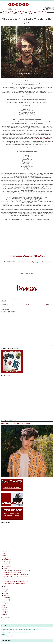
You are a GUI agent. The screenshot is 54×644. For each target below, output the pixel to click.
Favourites (6, 14)
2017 (4, 603)
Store (22, 14)
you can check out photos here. (43, 139)
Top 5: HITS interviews (9, 579)
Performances (41, 11)
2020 (4, 554)
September (7, 566)
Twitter (25, 262)
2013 (4, 612)
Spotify (36, 262)
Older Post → (49, 304)
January (6, 600)
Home (5, 11)
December (7, 560)
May (5, 591)
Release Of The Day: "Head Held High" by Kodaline (16, 575)
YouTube (41, 262)
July (5, 587)
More (15, 14)
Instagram (47, 262)
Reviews (31, 11)
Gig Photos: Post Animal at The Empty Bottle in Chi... (16, 581)
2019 (4, 556)
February (6, 598)
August (6, 569)
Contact (29, 14)
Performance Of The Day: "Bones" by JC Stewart (16, 424)
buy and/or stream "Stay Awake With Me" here (27, 256)
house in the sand (13, 636)
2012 (4, 614)
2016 (4, 605)
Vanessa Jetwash (9, 299)
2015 (4, 608)
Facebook (30, 262)
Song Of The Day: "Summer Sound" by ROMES (15, 583)
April (5, 593)
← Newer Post (5, 304)
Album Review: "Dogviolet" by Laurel (12, 572)
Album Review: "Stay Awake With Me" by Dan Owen (27, 21)
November (7, 562)
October (6, 564)
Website (19, 262)
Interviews (21, 11)
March (5, 596)
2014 (4, 610)
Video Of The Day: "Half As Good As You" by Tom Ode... (17, 570)
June (5, 589)
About (12, 11)
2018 (4, 558)
